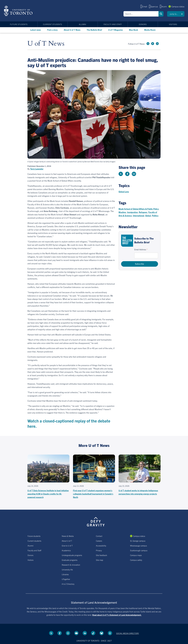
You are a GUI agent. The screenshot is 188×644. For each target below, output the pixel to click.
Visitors (173, 24)
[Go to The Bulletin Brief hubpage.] (127, 241)
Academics (66, 550)
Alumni (83, 24)
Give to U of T (67, 546)
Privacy (99, 550)
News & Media (68, 536)
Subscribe (140, 264)
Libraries (65, 574)
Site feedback (101, 555)
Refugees (143, 212)
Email (145, 6)
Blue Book (134, 30)
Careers (99, 541)
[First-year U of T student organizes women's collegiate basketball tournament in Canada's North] (94, 477)
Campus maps (136, 555)
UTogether (66, 579)
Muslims (122, 212)
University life (67, 570)
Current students (53, 24)
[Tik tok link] (93, 633)
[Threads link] (110, 633)
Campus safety (136, 560)
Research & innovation (71, 565)
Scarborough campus (139, 550)
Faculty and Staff (113, 24)
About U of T (67, 541)
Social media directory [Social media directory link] (128, 633)
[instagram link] (157, 44)
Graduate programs (70, 560)
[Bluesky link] (102, 633)
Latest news (36, 30)
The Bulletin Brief (94, 30)
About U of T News (72, 30)
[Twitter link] (148, 44)
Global (148, 215)
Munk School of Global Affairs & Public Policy (139, 209)
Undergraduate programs (72, 555)
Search (161, 14)
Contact (99, 536)
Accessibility (101, 546)
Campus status (178, 6)
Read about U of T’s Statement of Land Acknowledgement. (117, 615)
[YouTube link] (76, 633)
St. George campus (138, 541)
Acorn (164, 6)
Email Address (140, 249)
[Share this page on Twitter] (121, 174)
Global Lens (124, 192)
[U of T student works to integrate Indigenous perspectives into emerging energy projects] (140, 475)
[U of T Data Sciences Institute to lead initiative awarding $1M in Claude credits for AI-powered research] (48, 477)
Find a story (52, 30)
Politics (155, 215)
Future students (19, 24)
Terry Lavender (37, 169)
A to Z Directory (68, 584)
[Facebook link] (153, 44)
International (138, 215)
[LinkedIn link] (85, 633)
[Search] (141, 14)
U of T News (46, 44)
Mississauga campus (138, 546)
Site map (100, 560)
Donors (143, 24)
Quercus (154, 6)
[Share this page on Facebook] (127, 174)
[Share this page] (134, 174)
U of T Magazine (116, 30)
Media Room (150, 30)
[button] (176, 14)
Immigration (132, 212)
